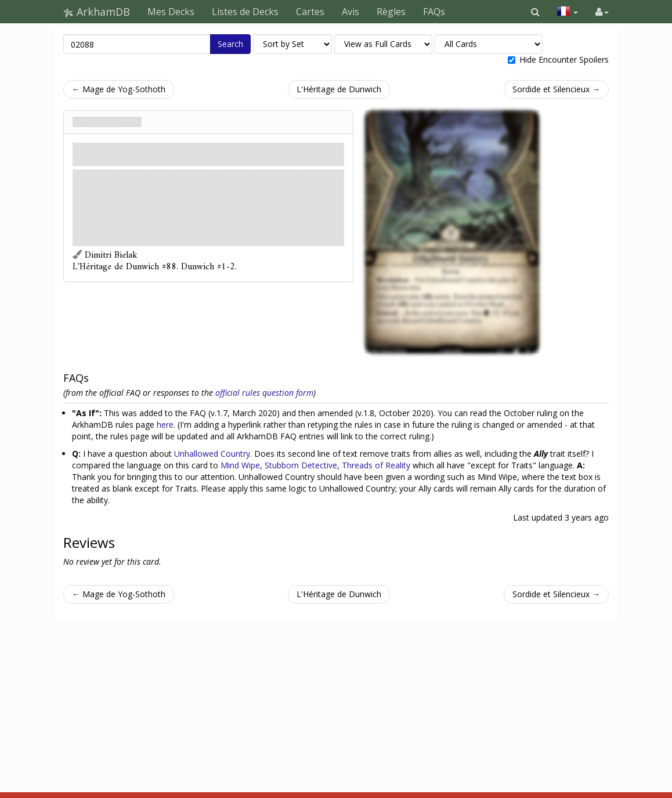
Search (230, 44)
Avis (351, 12)
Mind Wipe (240, 465)
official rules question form (264, 393)
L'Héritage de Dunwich (339, 89)
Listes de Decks (245, 12)
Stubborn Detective (301, 465)
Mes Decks (171, 12)
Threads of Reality (376, 465)
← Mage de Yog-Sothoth (119, 89)
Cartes (310, 12)
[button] (535, 12)
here (165, 425)
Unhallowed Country (212, 454)
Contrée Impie (107, 122)
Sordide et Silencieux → (556, 89)
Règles (391, 12)
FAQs (434, 12)
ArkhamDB (97, 12)
